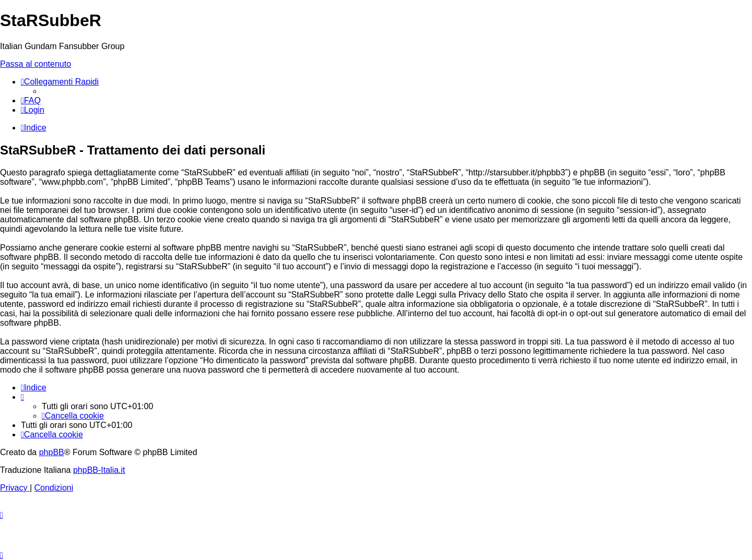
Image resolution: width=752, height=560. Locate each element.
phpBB (52, 452)
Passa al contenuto (36, 64)
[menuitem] (31, 100)
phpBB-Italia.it (99, 470)
